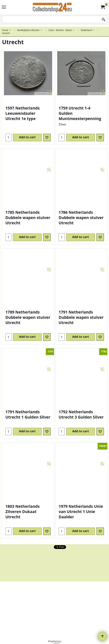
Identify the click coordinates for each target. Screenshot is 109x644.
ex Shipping (14, 102)
